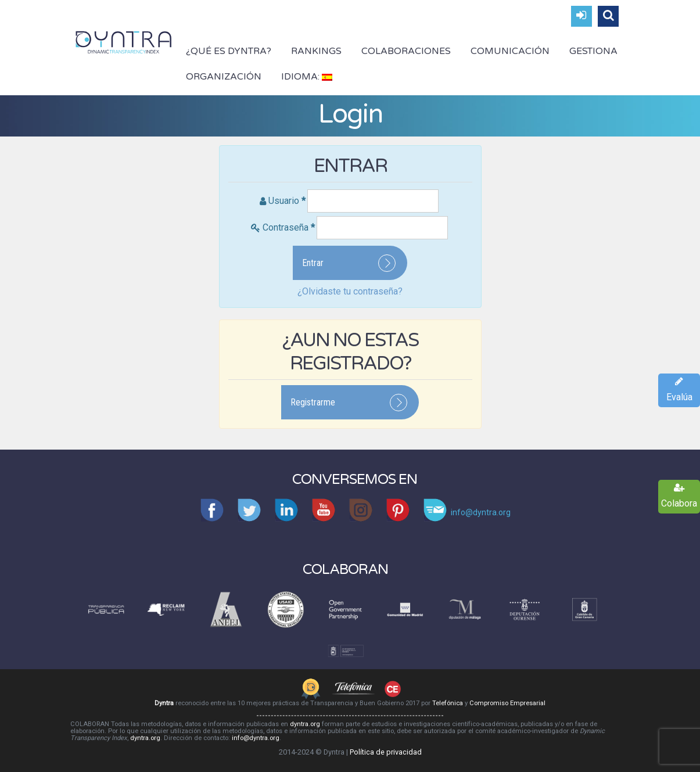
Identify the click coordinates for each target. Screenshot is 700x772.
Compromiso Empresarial (507, 703)
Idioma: (307, 77)
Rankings (316, 51)
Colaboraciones (406, 51)
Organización (224, 77)
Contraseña (289, 227)
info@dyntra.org (256, 738)
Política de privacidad (386, 752)
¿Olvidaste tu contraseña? (350, 291)
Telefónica (448, 703)
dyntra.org (305, 724)
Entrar (313, 263)
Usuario (287, 201)
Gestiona (593, 51)
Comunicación (510, 51)
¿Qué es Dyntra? (229, 51)
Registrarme (313, 402)
